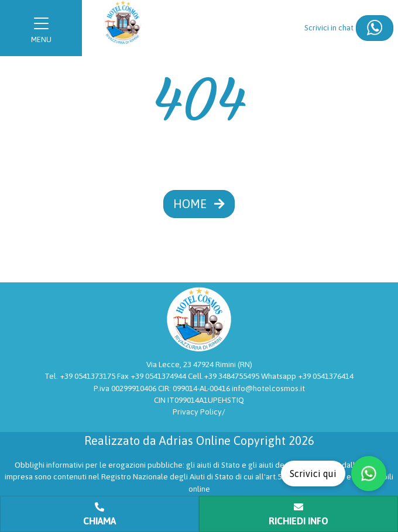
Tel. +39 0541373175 (81, 376)
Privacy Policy (197, 412)
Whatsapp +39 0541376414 (307, 376)
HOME (199, 204)
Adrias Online (195, 441)
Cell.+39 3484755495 (224, 376)
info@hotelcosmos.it (268, 388)
